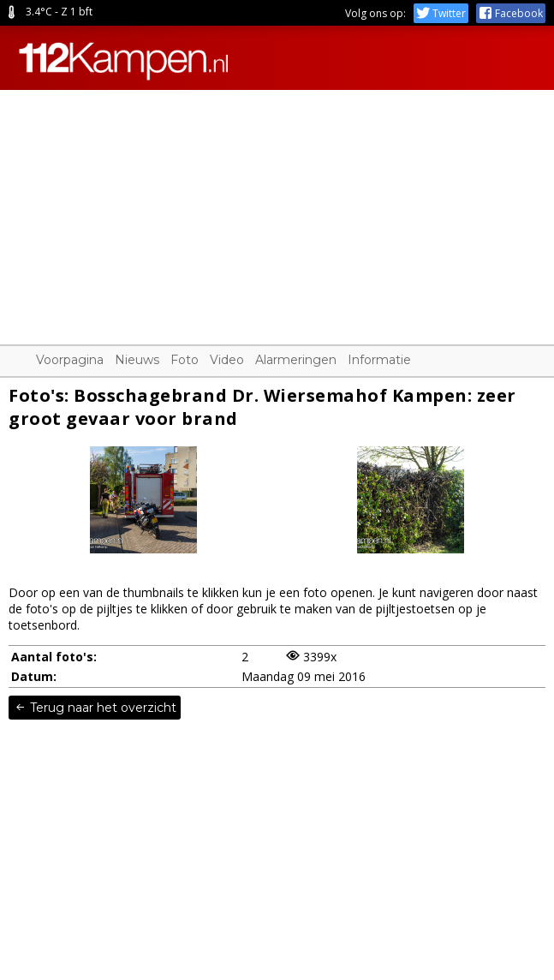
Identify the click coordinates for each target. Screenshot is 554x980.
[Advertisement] (277, 210)
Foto (185, 360)
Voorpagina (70, 360)
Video (227, 360)
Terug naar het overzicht (95, 708)
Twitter (441, 13)
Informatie (379, 360)
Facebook (511, 13)
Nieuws (137, 360)
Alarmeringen (296, 360)
